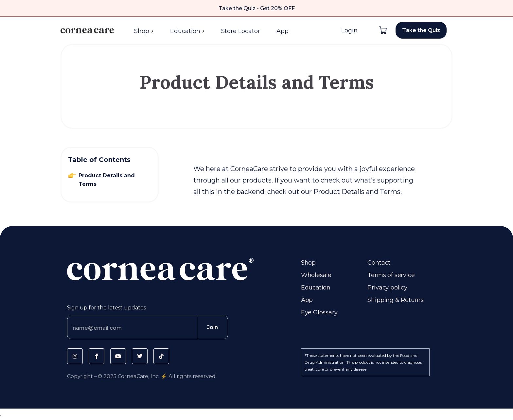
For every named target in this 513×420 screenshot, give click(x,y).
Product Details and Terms (107, 180)
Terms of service (391, 275)
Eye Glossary (319, 312)
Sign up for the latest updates (106, 308)
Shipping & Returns (396, 300)
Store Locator (241, 31)
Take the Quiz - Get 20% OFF (257, 8)
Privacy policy (387, 288)
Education (187, 31)
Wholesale (316, 275)
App (283, 31)
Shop (144, 31)
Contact (379, 263)
